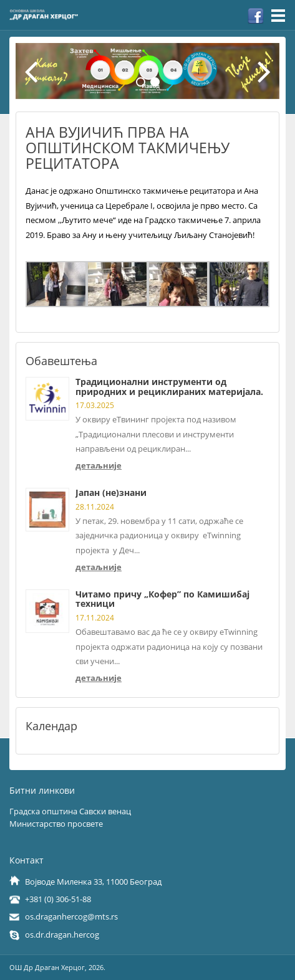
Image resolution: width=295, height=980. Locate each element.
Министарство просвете (56, 824)
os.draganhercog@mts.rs (71, 916)
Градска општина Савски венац (70, 811)
